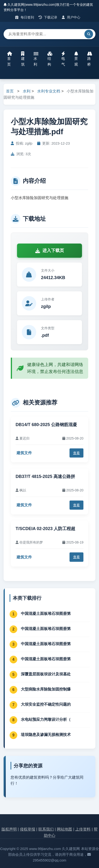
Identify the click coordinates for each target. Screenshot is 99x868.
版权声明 (9, 829)
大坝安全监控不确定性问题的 (46, 704)
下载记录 (48, 17)
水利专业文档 (49, 91)
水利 (36, 59)
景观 (76, 59)
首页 (10, 59)
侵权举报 (28, 829)
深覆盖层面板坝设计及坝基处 (46, 674)
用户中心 (71, 17)
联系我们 (46, 829)
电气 (63, 59)
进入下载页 (50, 251)
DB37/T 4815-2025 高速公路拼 (45, 477)
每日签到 (25, 17)
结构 (50, 59)
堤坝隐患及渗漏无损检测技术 (46, 735)
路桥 (90, 59)
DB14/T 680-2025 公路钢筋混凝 (46, 425)
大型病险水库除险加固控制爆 (46, 689)
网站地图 (64, 829)
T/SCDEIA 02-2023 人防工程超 (45, 529)
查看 (76, 453)
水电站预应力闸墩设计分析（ (46, 719)
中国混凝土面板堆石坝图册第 (46, 614)
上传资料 (83, 829)
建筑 (23, 59)
